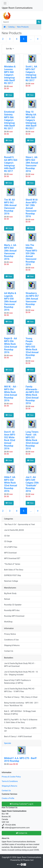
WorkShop (8, 622)
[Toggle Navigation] (5, 3)
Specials (8, 743)
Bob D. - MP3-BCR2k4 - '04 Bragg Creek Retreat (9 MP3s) (20, 713)
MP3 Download (10, 553)
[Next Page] (38, 39)
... (31, 39)
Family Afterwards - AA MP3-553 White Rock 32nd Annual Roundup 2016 (32, 395)
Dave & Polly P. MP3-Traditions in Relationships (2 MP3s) (17, 682)
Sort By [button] (9, 49)
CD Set (7, 536)
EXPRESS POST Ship (12, 575)
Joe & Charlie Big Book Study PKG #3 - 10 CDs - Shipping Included (21, 673)
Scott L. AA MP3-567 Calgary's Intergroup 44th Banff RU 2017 (31, 73)
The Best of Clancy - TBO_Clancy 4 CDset (21, 697)
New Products (23, 27)
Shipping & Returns (12, 645)
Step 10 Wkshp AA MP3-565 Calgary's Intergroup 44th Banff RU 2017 (31, 120)
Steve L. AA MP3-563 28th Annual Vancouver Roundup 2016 (32, 164)
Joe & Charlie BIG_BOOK (14, 530)
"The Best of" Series (12, 564)
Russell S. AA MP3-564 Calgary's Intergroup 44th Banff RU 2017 (11, 164)
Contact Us (9, 651)
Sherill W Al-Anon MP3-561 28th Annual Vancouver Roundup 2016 (32, 208)
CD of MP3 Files (11, 547)
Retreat (7, 599)
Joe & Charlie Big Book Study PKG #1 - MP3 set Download (20, 665)
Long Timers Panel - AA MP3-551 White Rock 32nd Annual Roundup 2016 (32, 440)
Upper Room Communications (17, 8)
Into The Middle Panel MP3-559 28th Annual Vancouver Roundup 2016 (32, 255)
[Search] (19, 22)
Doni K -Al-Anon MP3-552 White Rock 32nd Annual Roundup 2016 (10, 440)
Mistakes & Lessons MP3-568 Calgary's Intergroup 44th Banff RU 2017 (10, 75)
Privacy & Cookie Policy (11, 777)
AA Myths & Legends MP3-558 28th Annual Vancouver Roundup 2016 (10, 301)
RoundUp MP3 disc (12, 610)
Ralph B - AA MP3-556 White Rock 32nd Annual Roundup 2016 (11, 345)
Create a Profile (8, 798)
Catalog (11, 27)
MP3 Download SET (12, 558)
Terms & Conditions (10, 781)
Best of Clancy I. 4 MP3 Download (18, 737)
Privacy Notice (10, 634)
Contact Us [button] (21, 833)
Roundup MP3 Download (14, 616)
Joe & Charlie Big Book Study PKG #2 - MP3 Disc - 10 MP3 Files (20, 690)
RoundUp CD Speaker (13, 605)
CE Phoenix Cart (27, 860)
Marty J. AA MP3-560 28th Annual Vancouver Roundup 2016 (10, 252)
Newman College (11, 581)
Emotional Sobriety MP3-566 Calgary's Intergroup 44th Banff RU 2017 (10, 120)
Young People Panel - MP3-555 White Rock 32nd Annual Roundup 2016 (32, 348)
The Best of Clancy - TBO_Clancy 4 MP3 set (20, 729)
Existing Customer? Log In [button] (21, 804)
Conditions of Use (11, 640)
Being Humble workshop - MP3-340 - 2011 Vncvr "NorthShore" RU (21, 704)
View (9, 95)
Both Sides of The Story (14, 570)
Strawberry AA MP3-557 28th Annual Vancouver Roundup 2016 (32, 300)
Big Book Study (10, 593)
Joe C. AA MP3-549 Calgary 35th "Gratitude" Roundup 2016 (32, 484)
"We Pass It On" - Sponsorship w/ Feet (19, 524)
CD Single (8, 541)
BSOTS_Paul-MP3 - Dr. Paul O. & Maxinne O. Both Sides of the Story (21, 721)
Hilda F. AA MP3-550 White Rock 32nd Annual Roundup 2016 (11, 484)
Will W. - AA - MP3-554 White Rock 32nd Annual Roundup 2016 (11, 394)
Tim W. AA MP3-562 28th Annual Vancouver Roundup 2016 (10, 207)
